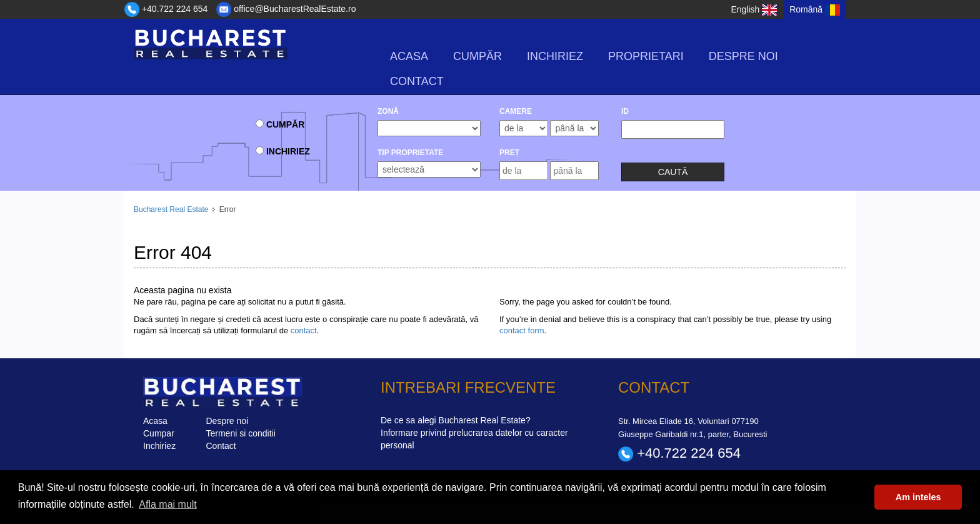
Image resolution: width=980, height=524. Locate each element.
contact (304, 330)
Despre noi (743, 56)
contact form (522, 330)
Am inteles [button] (918, 497)
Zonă (388, 111)
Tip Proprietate (410, 153)
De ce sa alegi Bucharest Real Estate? (456, 420)
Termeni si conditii (241, 433)
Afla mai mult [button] (167, 504)
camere (516, 111)
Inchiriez (555, 56)
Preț (509, 153)
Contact (417, 81)
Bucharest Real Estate (171, 209)
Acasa (409, 56)
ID (625, 111)
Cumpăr (477, 56)
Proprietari (646, 56)
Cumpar (159, 433)
